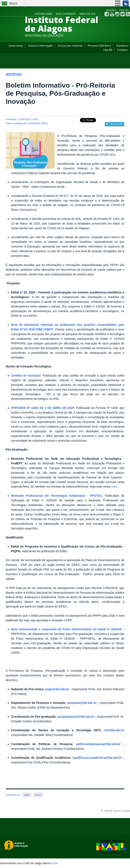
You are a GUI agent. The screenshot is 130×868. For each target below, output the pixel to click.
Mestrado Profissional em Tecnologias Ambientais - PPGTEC (57, 496)
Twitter (123, 14)
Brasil (13, 4)
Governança (16, 46)
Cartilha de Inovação (26, 376)
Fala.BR (108, 50)
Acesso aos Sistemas (70, 46)
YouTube (112, 14)
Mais (27, 795)
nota (114, 487)
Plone (54, 863)
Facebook (107, 14)
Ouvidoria (122, 46)
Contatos (123, 50)
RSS (128, 14)
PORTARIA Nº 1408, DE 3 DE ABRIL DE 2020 (43, 408)
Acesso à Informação (40, 46)
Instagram (117, 14)
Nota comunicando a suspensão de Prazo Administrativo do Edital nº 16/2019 (67, 629)
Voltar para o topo (117, 811)
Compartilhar (117, 124)
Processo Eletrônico (99, 46)
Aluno (38, 795)
